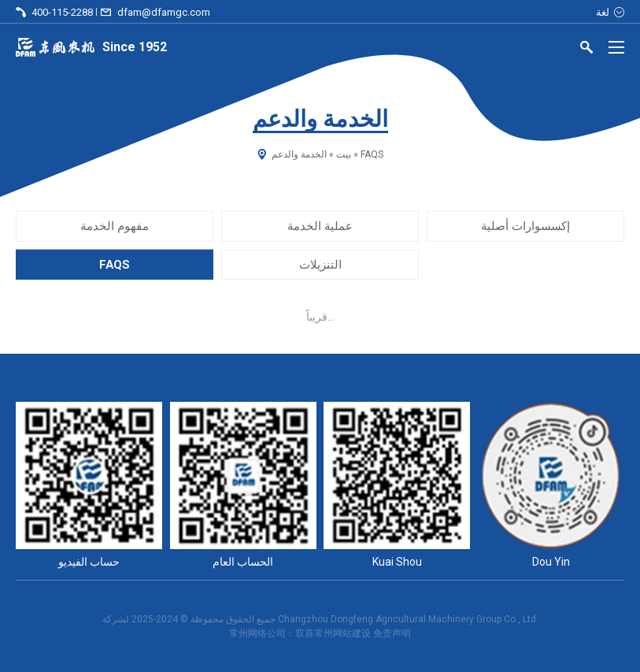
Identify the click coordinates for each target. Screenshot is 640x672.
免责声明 (392, 633)
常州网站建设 (342, 633)
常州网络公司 (257, 633)
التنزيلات (320, 264)
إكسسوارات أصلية (525, 226)
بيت (344, 154)
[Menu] (616, 47)
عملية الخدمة (320, 226)
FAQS (115, 264)
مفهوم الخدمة (115, 226)
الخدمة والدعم (299, 154)
